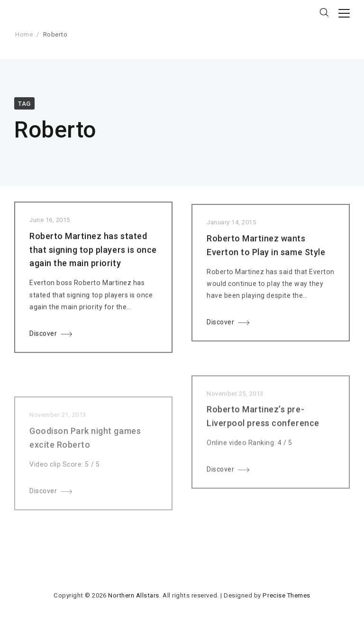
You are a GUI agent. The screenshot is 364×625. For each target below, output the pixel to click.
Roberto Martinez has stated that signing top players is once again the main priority (93, 252)
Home (24, 34)
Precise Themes (286, 595)
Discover (43, 336)
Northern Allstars (134, 595)
